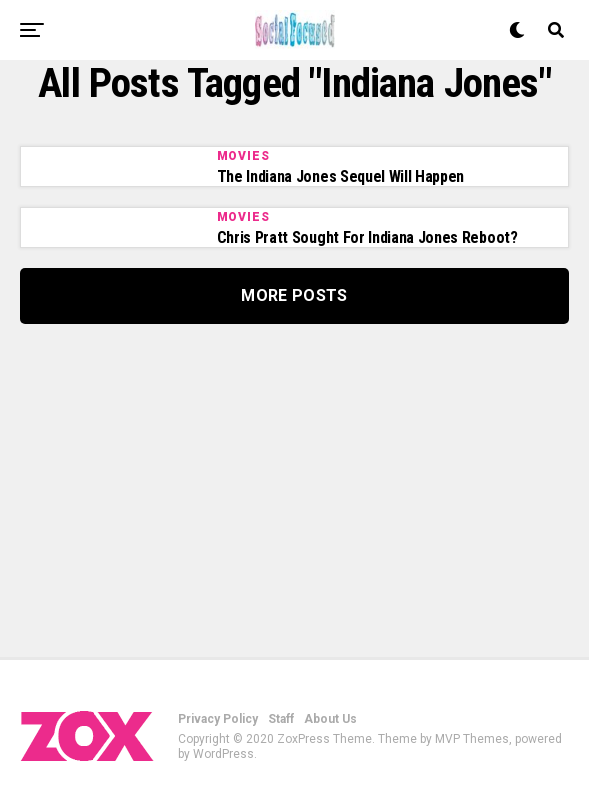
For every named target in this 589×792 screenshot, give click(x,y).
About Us (330, 719)
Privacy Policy (218, 719)
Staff (281, 719)
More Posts (294, 295)
